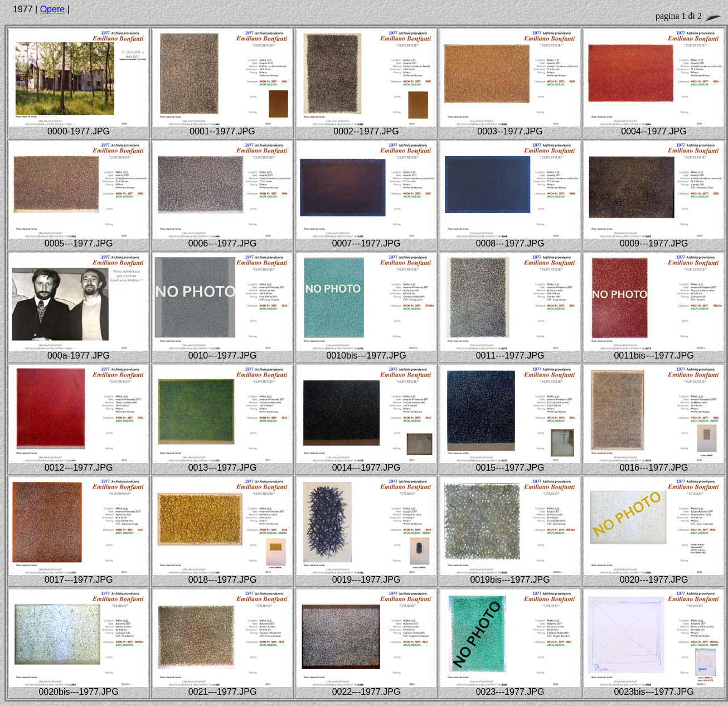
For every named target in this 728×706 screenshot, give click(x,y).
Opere (52, 9)
